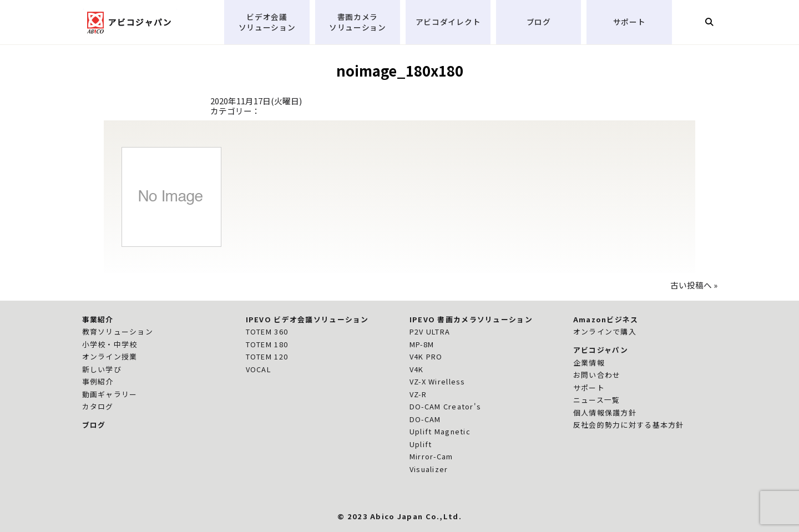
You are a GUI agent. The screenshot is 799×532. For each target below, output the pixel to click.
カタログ (98, 406)
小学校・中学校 (110, 344)
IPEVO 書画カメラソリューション (471, 319)
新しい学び (102, 369)
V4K (417, 369)
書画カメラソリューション (358, 22)
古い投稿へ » (694, 285)
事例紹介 (98, 381)
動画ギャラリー (110, 394)
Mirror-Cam (431, 456)
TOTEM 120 (267, 356)
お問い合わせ (597, 375)
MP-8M (422, 344)
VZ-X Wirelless (438, 381)
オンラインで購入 (605, 331)
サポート (629, 22)
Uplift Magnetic (440, 431)
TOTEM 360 (267, 331)
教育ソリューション (118, 331)
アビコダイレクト (448, 22)
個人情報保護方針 (605, 412)
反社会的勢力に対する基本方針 (629, 425)
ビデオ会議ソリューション (267, 22)
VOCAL (259, 369)
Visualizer (429, 469)
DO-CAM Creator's (446, 406)
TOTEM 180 (267, 344)
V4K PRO (426, 356)
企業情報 (589, 363)
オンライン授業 (110, 356)
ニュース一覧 (597, 400)
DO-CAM (425, 419)
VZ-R (418, 394)
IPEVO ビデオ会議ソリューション (307, 319)
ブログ (539, 22)
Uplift (421, 444)
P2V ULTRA (430, 331)
